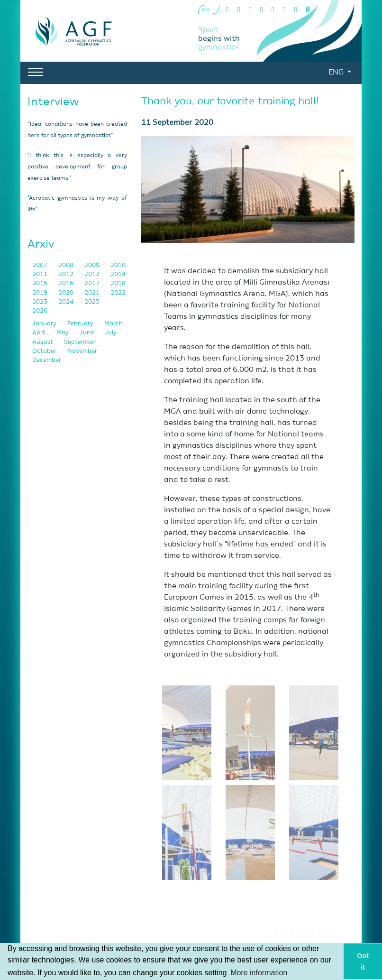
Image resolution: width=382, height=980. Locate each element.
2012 (67, 274)
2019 (41, 293)
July (111, 333)
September (80, 342)
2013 (93, 274)
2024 (67, 302)
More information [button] (259, 973)
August (43, 342)
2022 (118, 293)
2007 (41, 265)
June (87, 333)
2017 (93, 283)
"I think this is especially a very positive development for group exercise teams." (77, 167)
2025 (92, 302)
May (63, 333)
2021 (93, 293)
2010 (118, 265)
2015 (41, 283)
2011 (41, 274)
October (45, 351)
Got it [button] (363, 962)
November (82, 351)
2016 (67, 283)
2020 (67, 293)
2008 (67, 265)
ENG (337, 73)
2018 (118, 283)
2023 (41, 302)
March (114, 324)
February (81, 324)
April (40, 333)
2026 (40, 311)
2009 (93, 265)
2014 (118, 274)
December (47, 360)
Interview (53, 102)
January (45, 324)
